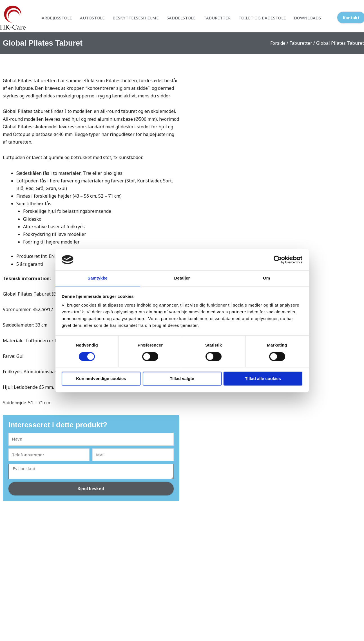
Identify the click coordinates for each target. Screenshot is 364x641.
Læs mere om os (136, 588)
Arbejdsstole (57, 18)
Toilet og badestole (262, 18)
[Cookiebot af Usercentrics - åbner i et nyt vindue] (278, 260)
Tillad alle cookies (263, 379)
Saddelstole (181, 18)
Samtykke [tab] (98, 278)
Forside (277, 43)
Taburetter (217, 18)
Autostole (92, 18)
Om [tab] (266, 278)
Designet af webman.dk (182, 636)
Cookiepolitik (254, 580)
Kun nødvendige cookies (101, 379)
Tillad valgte (182, 379)
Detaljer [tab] (182, 278)
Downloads (307, 18)
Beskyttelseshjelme (136, 18)
